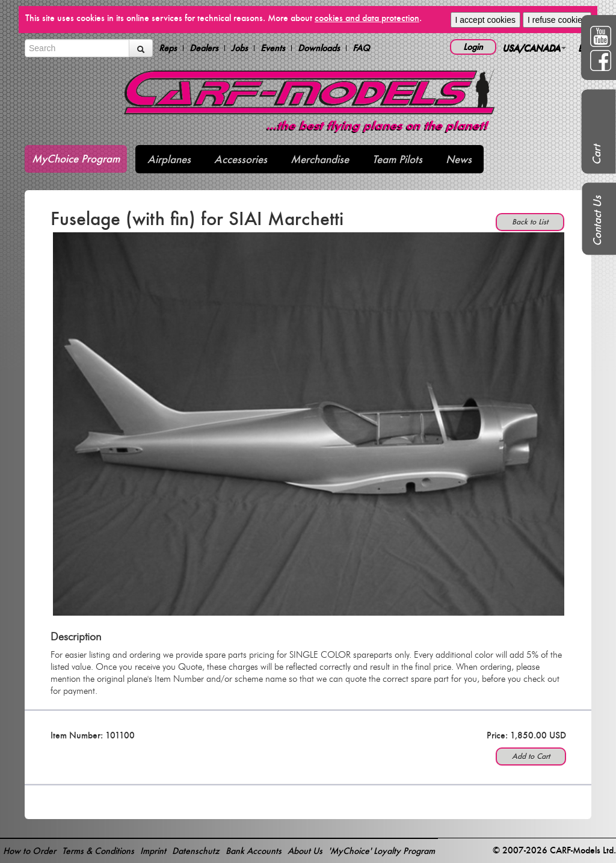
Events (273, 48)
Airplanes (169, 159)
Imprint (153, 851)
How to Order (29, 851)
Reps (168, 48)
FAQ (361, 48)
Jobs (239, 48)
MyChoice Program (76, 159)
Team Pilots (397, 159)
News (459, 159)
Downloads (319, 48)
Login (473, 47)
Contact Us (597, 221)
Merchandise (320, 159)
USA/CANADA (534, 48)
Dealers (204, 48)
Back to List (530, 222)
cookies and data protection (367, 18)
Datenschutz (196, 851)
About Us (305, 851)
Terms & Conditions (98, 851)
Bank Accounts (254, 851)
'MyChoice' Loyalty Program (382, 851)
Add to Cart (531, 756)
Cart (596, 155)
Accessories (241, 159)
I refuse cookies (557, 20)
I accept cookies (485, 20)
